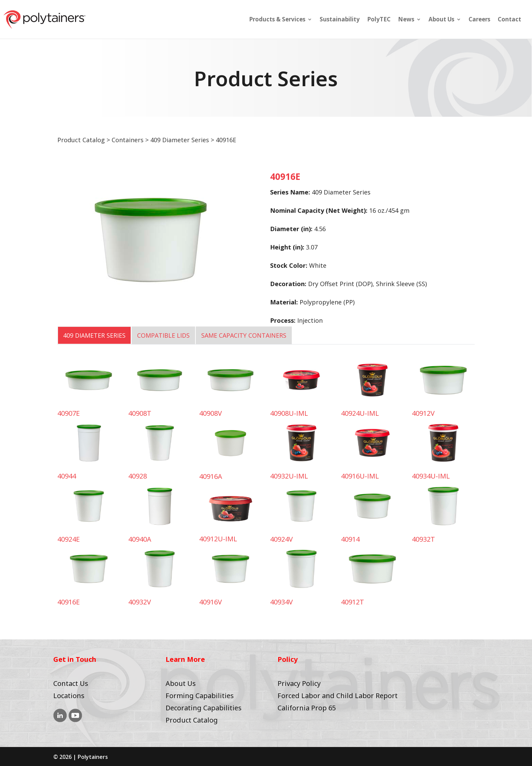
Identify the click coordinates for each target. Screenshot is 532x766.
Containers (128, 140)
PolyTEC (379, 20)
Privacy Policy (299, 683)
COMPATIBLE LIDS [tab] (163, 335)
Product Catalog (81, 140)
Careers (479, 20)
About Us (441, 20)
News (406, 20)
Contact (509, 20)
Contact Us (71, 683)
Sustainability (340, 20)
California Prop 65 (307, 708)
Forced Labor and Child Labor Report (338, 696)
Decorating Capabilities (204, 708)
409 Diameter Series (180, 140)
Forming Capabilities (200, 696)
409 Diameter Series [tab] (94, 335)
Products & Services (277, 20)
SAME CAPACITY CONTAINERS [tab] (244, 335)
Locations (69, 696)
